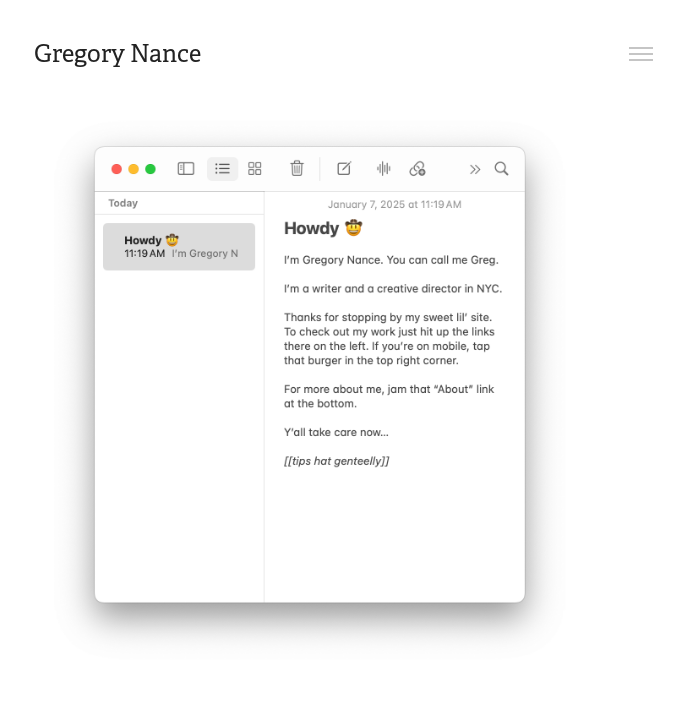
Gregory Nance (117, 54)
